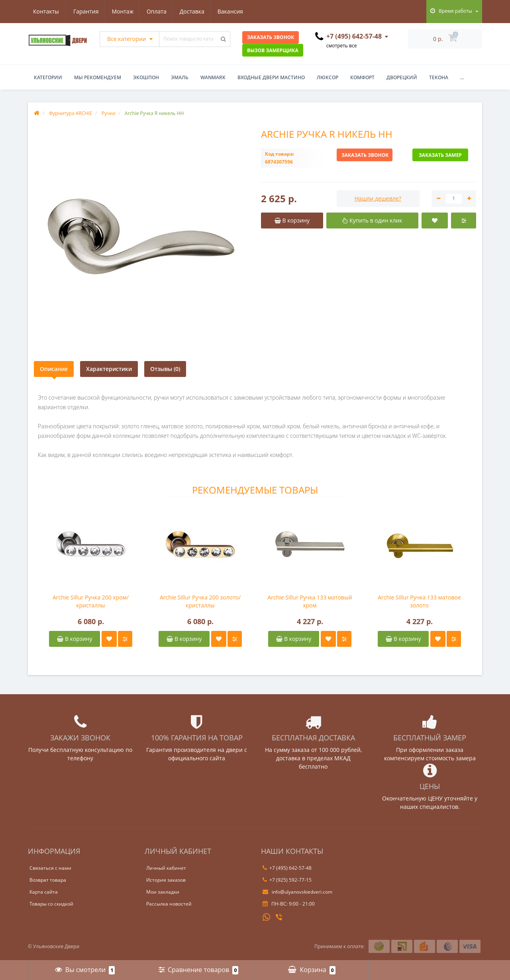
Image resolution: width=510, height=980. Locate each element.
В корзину (75, 639)
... (462, 77)
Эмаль (180, 77)
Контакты (235, 11)
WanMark (213, 77)
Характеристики (109, 369)
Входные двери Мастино (271, 77)
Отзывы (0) (165, 369)
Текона (439, 77)
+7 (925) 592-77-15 (287, 880)
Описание (54, 369)
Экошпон (146, 77)
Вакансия (195, 11)
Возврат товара (48, 880)
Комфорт (362, 77)
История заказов (166, 880)
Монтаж (84, 11)
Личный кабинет (166, 868)
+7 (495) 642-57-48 (287, 868)
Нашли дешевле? (378, 198)
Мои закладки (163, 892)
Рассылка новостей (169, 904)
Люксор (328, 77)
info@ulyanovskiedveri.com (297, 892)
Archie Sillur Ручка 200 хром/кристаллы (91, 601)
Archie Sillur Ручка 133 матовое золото (419, 601)
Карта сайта (44, 892)
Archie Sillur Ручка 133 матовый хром (310, 601)
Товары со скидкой (51, 904)
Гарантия (46, 11)
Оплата (119, 11)
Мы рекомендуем (98, 77)
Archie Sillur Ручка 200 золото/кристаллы (200, 601)
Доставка (155, 11)
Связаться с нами (50, 868)
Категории (48, 77)
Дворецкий (402, 77)
